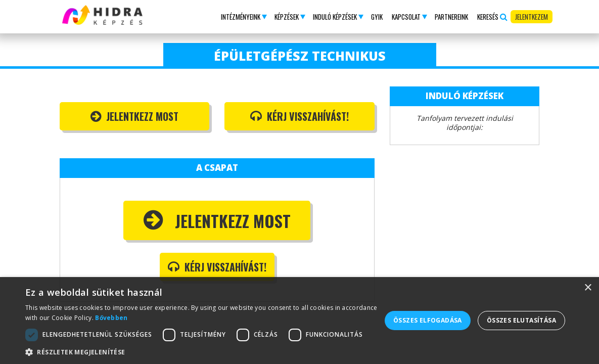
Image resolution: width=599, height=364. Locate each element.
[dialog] (299, 321)
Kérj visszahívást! (299, 116)
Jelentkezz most (134, 116)
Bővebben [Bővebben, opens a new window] (111, 318)
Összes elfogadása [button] (428, 320)
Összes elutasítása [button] (521, 320)
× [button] (588, 288)
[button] (243, 17)
